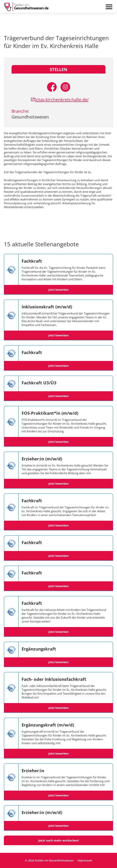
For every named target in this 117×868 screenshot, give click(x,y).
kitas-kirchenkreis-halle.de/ (60, 99)
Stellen (58, 69)
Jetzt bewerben (58, 290)
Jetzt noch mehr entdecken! (59, 840)
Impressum (85, 860)
